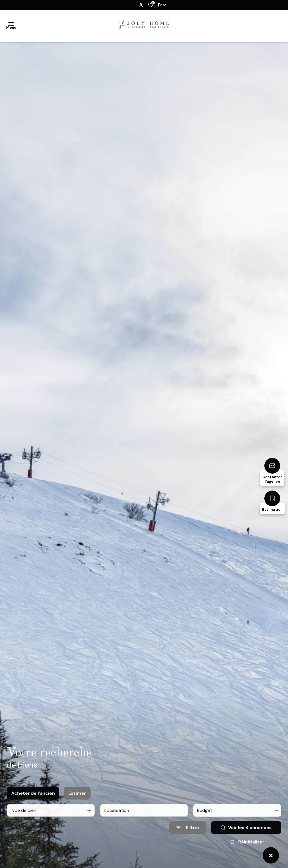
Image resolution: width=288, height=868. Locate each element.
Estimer (77, 800)
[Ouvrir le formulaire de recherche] (188, 835)
